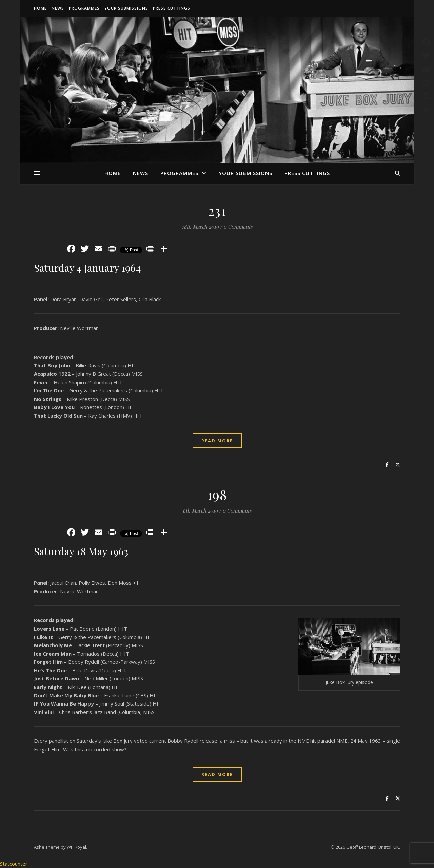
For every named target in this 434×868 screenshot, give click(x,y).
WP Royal (76, 847)
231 (217, 210)
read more (217, 441)
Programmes (84, 8)
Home (40, 8)
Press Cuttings (172, 8)
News (58, 8)
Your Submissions (126, 8)
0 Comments (238, 227)
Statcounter (14, 864)
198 (217, 494)
